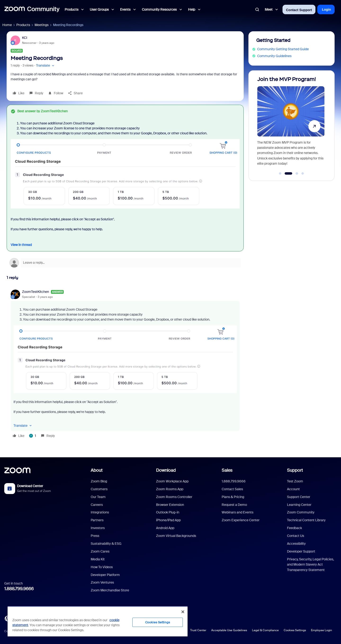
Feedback (294, 528)
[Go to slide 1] (280, 173)
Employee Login (321, 630)
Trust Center (198, 630)
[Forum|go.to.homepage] (32, 9)
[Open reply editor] (125, 263)
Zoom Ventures (102, 582)
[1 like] (33, 436)
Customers (99, 489)
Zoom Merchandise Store (110, 590)
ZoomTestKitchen (36, 292)
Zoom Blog (99, 481)
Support (295, 470)
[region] (98, 621)
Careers (97, 505)
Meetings (42, 25)
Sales (227, 470)
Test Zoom (295, 481)
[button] (46, 66)
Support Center (299, 497)
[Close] (183, 612)
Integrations (100, 512)
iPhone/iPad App (168, 520)
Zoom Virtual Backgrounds (176, 536)
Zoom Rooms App (170, 489)
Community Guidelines (274, 56)
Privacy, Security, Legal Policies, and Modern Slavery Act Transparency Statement (310, 565)
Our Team (98, 497)
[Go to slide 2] (289, 173)
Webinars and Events (238, 512)
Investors (98, 528)
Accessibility (296, 544)
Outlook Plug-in (168, 512)
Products (23, 25)
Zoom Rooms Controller (174, 497)
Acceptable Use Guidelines (229, 630)
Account (293, 489)
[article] (125, 364)
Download (166, 470)
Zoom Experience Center (241, 520)
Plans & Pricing (233, 497)
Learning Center (299, 505)
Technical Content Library (306, 520)
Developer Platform (105, 575)
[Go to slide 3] (297, 173)
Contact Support (299, 10)
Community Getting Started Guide (283, 49)
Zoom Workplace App (172, 481)
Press (95, 536)
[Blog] (7, 618)
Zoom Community (301, 512)
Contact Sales (232, 489)
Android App (165, 528)
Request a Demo (234, 505)
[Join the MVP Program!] (291, 124)
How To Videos (102, 567)
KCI (25, 38)
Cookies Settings (295, 630)
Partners (97, 520)
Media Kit (98, 559)
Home (7, 25)
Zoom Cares (100, 551)
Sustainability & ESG (106, 544)
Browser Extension (170, 505)
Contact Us (296, 536)
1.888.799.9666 (19, 589)
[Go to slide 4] (303, 173)
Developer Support (301, 551)
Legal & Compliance (265, 630)
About (97, 470)
